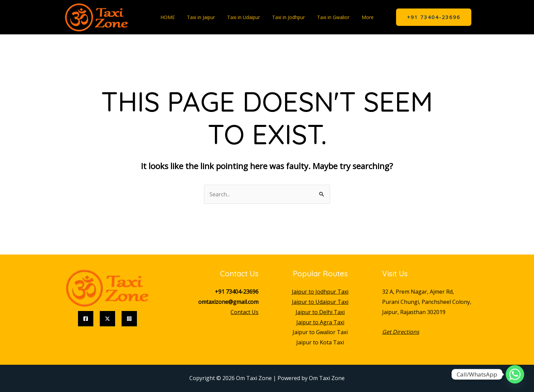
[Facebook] (86, 319)
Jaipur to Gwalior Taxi (320, 332)
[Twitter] (107, 319)
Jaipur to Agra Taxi (320, 322)
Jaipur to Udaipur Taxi (320, 302)
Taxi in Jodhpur (287, 17)
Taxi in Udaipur (245, 17)
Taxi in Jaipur (205, 17)
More (361, 17)
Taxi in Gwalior (329, 17)
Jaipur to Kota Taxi (320, 342)
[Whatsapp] (515, 374)
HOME (174, 17)
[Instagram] (129, 319)
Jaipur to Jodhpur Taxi (320, 292)
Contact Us (245, 312)
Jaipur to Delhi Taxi (320, 312)
